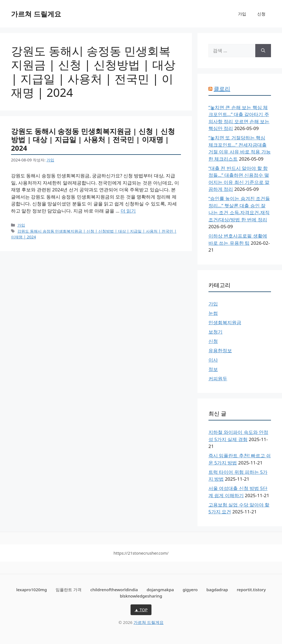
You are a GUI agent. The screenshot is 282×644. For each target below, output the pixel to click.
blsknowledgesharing (141, 596)
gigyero (190, 590)
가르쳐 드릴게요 (36, 14)
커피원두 (218, 379)
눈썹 (213, 313)
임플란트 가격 (69, 590)
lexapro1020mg (32, 590)
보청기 (215, 332)
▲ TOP (141, 610)
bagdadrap (217, 590)
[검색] (263, 51)
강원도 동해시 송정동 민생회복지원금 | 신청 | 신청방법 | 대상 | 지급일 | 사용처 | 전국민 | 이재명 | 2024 (93, 140)
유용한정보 (220, 350)
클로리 (222, 89)
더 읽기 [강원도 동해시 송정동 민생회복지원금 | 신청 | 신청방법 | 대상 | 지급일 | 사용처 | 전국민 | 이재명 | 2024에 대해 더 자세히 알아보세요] (128, 211)
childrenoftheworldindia (114, 590)
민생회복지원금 (225, 322)
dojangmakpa (160, 590)
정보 (213, 369)
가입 (242, 14)
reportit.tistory (251, 590)
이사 (213, 360)
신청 (261, 14)
